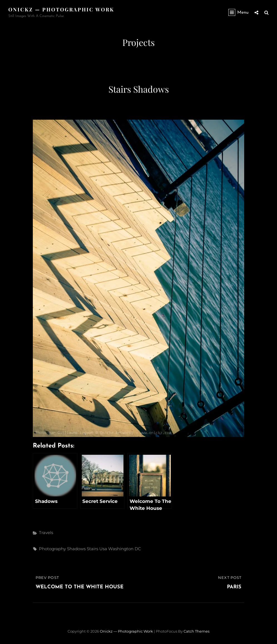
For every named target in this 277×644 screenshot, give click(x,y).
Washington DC (125, 549)
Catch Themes (196, 631)
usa (103, 549)
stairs (92, 549)
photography (52, 549)
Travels (46, 533)
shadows (76, 549)
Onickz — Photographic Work (61, 9)
